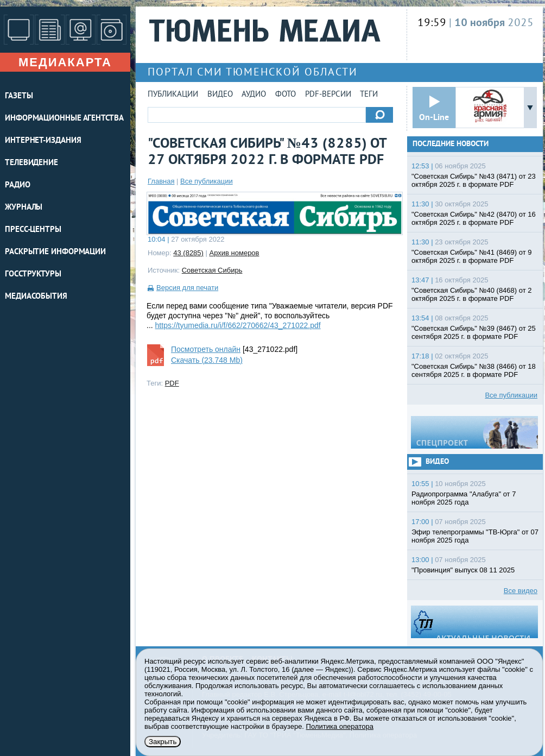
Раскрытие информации (55, 252)
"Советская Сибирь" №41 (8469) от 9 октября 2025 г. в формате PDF (472, 256)
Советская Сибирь (212, 270)
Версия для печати (187, 288)
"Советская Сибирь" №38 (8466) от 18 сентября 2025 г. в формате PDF (474, 370)
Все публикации (207, 181)
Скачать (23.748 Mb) (207, 360)
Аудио (254, 95)
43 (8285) (188, 253)
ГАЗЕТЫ (19, 96)
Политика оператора (340, 726)
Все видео (521, 591)
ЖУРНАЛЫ (24, 208)
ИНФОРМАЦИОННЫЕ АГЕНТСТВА (64, 119)
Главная (161, 181)
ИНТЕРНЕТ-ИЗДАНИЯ (43, 141)
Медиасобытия (36, 297)
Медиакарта (65, 62)
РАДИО (18, 185)
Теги (369, 95)
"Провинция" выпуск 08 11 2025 (463, 570)
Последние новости (451, 144)
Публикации (173, 95)
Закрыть (163, 742)
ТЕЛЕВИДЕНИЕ (31, 163)
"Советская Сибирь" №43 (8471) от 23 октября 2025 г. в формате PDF (474, 180)
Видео (220, 95)
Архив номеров (235, 253)
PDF (172, 383)
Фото (286, 95)
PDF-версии (328, 95)
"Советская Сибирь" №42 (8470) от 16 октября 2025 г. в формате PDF (474, 218)
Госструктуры (33, 275)
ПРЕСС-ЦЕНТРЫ (33, 230)
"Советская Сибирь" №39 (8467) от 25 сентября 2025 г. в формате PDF (474, 332)
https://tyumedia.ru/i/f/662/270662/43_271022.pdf (238, 325)
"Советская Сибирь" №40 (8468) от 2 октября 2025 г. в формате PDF (472, 294)
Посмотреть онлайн (206, 349)
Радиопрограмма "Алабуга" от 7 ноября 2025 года (464, 498)
